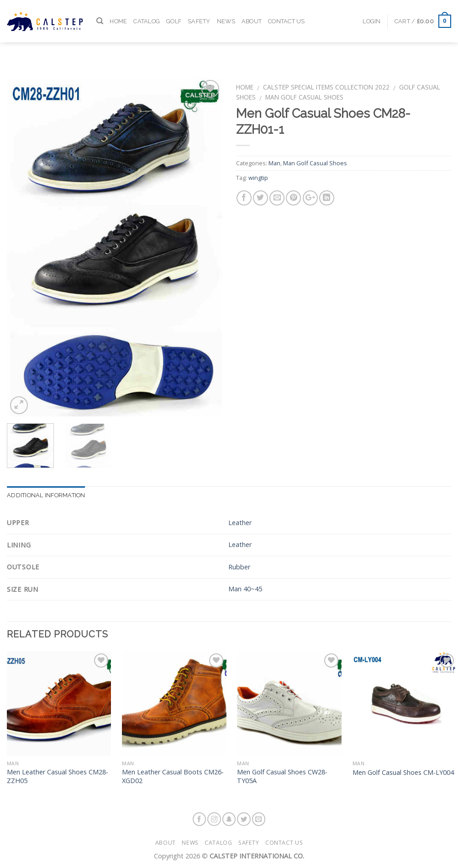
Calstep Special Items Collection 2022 (326, 87)
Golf (174, 12)
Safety (199, 12)
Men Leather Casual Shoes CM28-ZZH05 (58, 776)
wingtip (258, 178)
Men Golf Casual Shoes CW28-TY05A (282, 776)
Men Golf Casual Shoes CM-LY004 (403, 773)
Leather (240, 523)
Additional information (46, 495)
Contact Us (287, 12)
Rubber (239, 567)
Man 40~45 (245, 589)
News (226, 12)
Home (118, 12)
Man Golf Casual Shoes (304, 97)
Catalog (147, 12)
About (252, 12)
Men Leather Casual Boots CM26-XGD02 (173, 776)
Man (274, 163)
